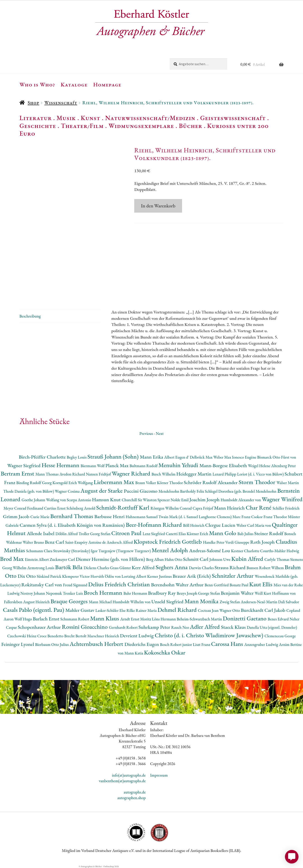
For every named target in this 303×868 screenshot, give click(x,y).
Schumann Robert (75, 619)
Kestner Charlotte (246, 551)
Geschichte (38, 126)
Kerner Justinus (160, 576)
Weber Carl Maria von (254, 525)
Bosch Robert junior (176, 644)
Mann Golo (223, 533)
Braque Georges (70, 601)
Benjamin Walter (238, 593)
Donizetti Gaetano (245, 618)
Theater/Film (82, 126)
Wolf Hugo (24, 619)
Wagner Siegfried (24, 465)
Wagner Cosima (68, 491)
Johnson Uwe (220, 559)
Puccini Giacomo (141, 491)
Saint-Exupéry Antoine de (86, 542)
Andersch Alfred (120, 542)
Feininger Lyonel (18, 644)
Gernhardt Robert (124, 627)
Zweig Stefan (230, 602)
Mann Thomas (47, 474)
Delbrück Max (201, 457)
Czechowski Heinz (22, 636)
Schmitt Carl (196, 559)
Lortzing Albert (134, 576)
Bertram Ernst (18, 473)
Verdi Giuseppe (238, 542)
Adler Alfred (206, 627)
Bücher (191, 126)
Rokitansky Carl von (42, 585)
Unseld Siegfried (168, 602)
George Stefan (209, 593)
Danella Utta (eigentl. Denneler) (272, 627)
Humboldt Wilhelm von (132, 602)
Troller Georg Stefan (95, 534)
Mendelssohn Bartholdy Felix (182, 491)
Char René (259, 507)
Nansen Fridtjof (99, 474)
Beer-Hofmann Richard (154, 525)
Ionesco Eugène (245, 457)
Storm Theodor (258, 482)
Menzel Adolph (170, 550)
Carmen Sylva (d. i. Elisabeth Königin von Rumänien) (73, 525)
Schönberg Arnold (81, 508)
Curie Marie (40, 517)
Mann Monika (202, 601)
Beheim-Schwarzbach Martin (200, 619)
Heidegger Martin (194, 474)
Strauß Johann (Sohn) (114, 456)
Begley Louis (77, 457)
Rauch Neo (181, 627)
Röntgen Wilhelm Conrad (172, 508)
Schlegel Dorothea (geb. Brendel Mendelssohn (241, 491)
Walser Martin (288, 483)
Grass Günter (121, 568)
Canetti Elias (176, 534)
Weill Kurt (263, 593)
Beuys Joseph (187, 593)
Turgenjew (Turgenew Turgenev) (125, 551)
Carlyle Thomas (277, 559)
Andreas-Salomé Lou (210, 551)
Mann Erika (152, 457)
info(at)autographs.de (129, 775)
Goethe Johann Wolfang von (44, 500)
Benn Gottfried (217, 585)
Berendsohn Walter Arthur (178, 585)
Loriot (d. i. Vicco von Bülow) (261, 474)
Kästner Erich (198, 534)
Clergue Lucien (221, 525)
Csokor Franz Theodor (269, 517)
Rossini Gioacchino (85, 627)
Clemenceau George (280, 636)
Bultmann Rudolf (144, 466)
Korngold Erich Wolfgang (73, 483)
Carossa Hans (228, 644)
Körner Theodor (170, 483)
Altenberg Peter (283, 466)
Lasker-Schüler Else (111, 610)
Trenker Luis (73, 593)
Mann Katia (134, 653)
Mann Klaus (105, 618)
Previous (146, 433)
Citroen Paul (127, 533)
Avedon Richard (73, 474)
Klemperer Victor (76, 576)
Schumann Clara (40, 551)
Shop (34, 103)
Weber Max (223, 457)
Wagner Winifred (282, 499)
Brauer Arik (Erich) (192, 576)
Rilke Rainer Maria (142, 610)
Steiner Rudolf (269, 533)
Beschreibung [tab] (30, 316)
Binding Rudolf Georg (34, 483)
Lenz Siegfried (154, 534)
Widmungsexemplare (141, 126)
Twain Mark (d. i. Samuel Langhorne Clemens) (195, 517)
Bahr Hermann (136, 593)
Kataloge (74, 84)
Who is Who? (37, 84)
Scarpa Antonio (79, 500)
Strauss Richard (231, 567)
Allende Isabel (41, 533)
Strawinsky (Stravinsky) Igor (76, 551)
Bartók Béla (69, 567)
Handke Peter (214, 542)
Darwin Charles (202, 568)
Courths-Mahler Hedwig (280, 551)
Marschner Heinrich (104, 636)
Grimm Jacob (17, 516)
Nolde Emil (180, 500)
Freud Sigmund (76, 585)
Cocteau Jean (209, 610)
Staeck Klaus (234, 627)
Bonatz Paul (239, 585)
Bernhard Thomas (72, 516)
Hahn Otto (174, 559)
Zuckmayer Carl (63, 559)
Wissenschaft (61, 103)
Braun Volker (146, 483)
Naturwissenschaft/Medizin (150, 118)
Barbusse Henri (110, 516)
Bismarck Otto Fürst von (277, 457)
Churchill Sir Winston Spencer (146, 500)
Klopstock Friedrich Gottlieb (168, 542)
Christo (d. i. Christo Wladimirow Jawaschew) (210, 635)
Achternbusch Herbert (97, 644)
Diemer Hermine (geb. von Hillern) (111, 559)
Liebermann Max (114, 482)
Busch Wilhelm (164, 474)
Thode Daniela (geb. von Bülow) (29, 491)
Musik (66, 118)
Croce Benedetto (51, 636)
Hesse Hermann (61, 465)
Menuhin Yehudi (179, 465)
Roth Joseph (263, 542)
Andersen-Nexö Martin (259, 602)
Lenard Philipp (225, 474)
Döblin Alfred (67, 534)
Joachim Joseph (205, 500)
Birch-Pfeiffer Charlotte (43, 457)
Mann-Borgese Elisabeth (224, 465)
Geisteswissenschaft (233, 118)
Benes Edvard (279, 619)
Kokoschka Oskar (165, 652)
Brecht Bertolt (76, 636)
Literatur (36, 118)
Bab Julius (246, 534)
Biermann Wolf (93, 466)
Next (160, 433)
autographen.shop (131, 798)
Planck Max (117, 465)
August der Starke (102, 491)
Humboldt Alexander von (241, 500)
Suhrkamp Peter (155, 627)
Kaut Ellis (261, 584)
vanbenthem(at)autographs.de (122, 781)
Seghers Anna (172, 567)
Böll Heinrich (194, 525)
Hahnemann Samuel (142, 517)
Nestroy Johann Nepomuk (42, 593)
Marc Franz (242, 517)
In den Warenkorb (158, 206)
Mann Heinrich (230, 508)
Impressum (159, 775)
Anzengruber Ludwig (262, 644)
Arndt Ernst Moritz (136, 619)
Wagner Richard (132, 473)
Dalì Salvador (289, 602)
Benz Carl (55, 542)
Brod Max (12, 559)
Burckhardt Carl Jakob (264, 610)
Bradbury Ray (162, 593)
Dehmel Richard (178, 610)
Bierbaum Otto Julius (52, 644)
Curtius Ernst (55, 508)
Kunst (91, 118)
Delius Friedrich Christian (120, 584)
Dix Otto (27, 576)
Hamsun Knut (107, 500)
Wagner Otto (230, 610)
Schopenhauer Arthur (40, 627)
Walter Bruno (34, 542)
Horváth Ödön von (106, 576)
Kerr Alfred (144, 567)
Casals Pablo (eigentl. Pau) (34, 610)
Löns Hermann (164, 619)
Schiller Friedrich (286, 508)
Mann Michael (101, 602)
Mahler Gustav (80, 610)
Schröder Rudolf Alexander (211, 482)
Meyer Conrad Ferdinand (24, 508)
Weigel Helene (260, 466)
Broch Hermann (104, 593)
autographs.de (135, 792)
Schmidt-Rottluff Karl (123, 507)
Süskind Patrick (50, 576)
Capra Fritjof (203, 508)
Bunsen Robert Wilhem (266, 568)
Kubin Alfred (248, 559)
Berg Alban (155, 559)
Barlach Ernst (46, 619)
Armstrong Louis (41, 568)
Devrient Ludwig (137, 636)
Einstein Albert (37, 559)
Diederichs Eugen (142, 644)
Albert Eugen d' (177, 457)
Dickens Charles (97, 568)
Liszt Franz (202, 644)
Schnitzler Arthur (233, 576)
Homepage (107, 84)
